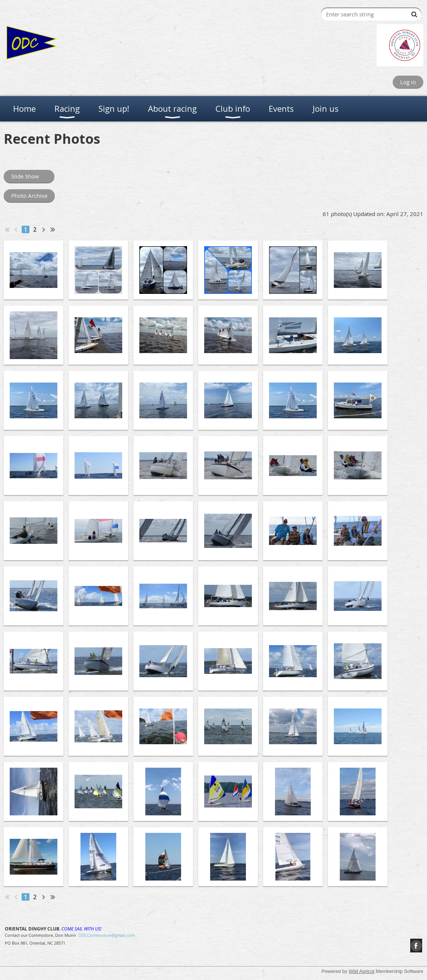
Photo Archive (29, 196)
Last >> (53, 229)
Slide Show (29, 176)
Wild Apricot (362, 971)
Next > (44, 229)
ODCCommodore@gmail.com (107, 935)
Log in (408, 82)
